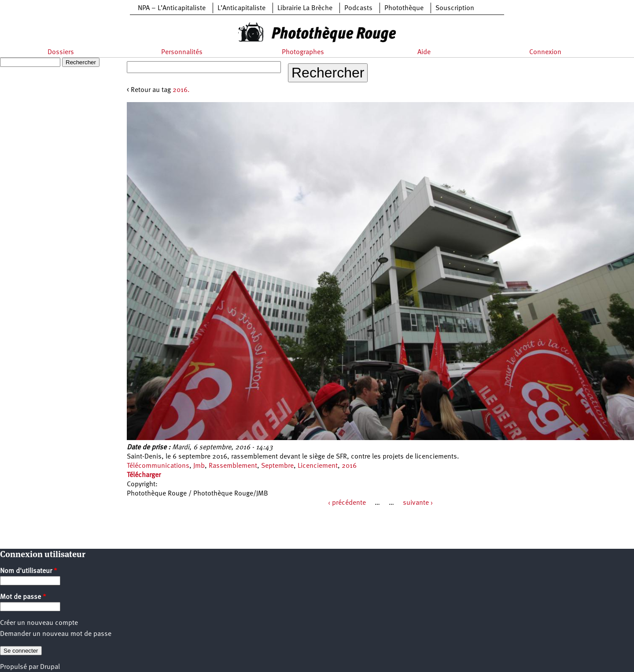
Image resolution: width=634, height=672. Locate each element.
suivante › (418, 503)
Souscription (455, 8)
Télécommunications (158, 466)
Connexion (545, 52)
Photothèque (404, 8)
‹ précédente (347, 503)
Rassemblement (233, 466)
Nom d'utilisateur (29, 571)
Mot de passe (23, 597)
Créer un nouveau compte (39, 623)
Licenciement (318, 466)
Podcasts (358, 8)
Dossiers (61, 52)
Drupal (50, 667)
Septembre (277, 466)
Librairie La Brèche (305, 8)
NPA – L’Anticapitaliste (172, 8)
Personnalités (182, 52)
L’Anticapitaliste (241, 8)
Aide (424, 52)
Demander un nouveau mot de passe (56, 634)
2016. (181, 90)
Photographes (303, 52)
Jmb (199, 466)
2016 (349, 466)
